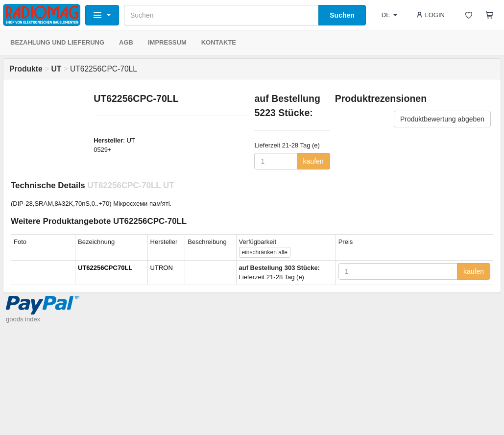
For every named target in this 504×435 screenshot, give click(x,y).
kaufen (313, 161)
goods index (23, 319)
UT (131, 140)
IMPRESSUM (167, 42)
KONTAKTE (219, 42)
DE (389, 15)
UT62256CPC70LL (105, 268)
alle (265, 252)
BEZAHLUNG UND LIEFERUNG (57, 42)
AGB (126, 42)
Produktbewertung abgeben (442, 119)
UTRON (162, 268)
